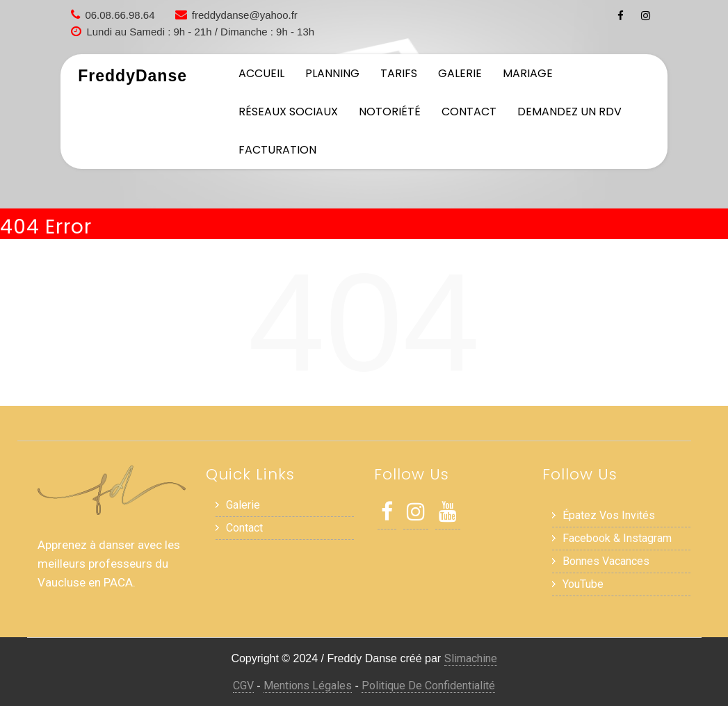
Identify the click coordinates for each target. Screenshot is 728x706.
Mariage (528, 73)
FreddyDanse (132, 76)
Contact (469, 112)
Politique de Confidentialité (428, 686)
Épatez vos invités (609, 515)
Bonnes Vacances (606, 561)
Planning (332, 73)
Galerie (460, 73)
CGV (243, 686)
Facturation (277, 150)
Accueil (261, 73)
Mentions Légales (308, 686)
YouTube (583, 584)
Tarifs (399, 73)
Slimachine (471, 658)
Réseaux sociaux (288, 112)
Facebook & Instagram (617, 538)
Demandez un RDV (569, 112)
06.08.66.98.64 (120, 15)
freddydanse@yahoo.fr (245, 15)
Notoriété (390, 112)
